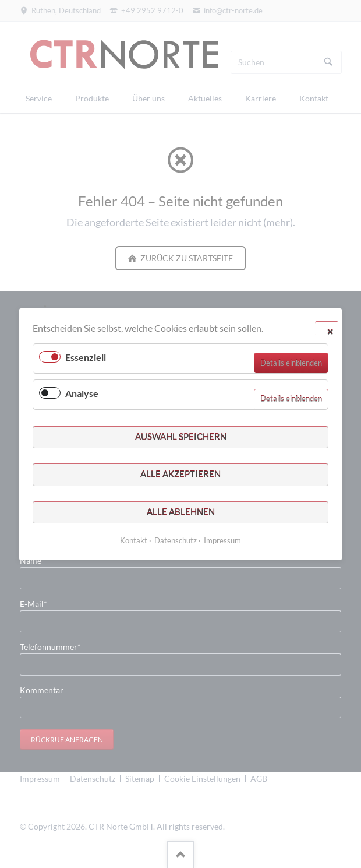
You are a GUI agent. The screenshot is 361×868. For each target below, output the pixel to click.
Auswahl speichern (181, 436)
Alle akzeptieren (180, 474)
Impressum (222, 540)
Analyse (82, 393)
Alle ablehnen (181, 511)
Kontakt (134, 540)
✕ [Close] (330, 331)
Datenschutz (176, 540)
